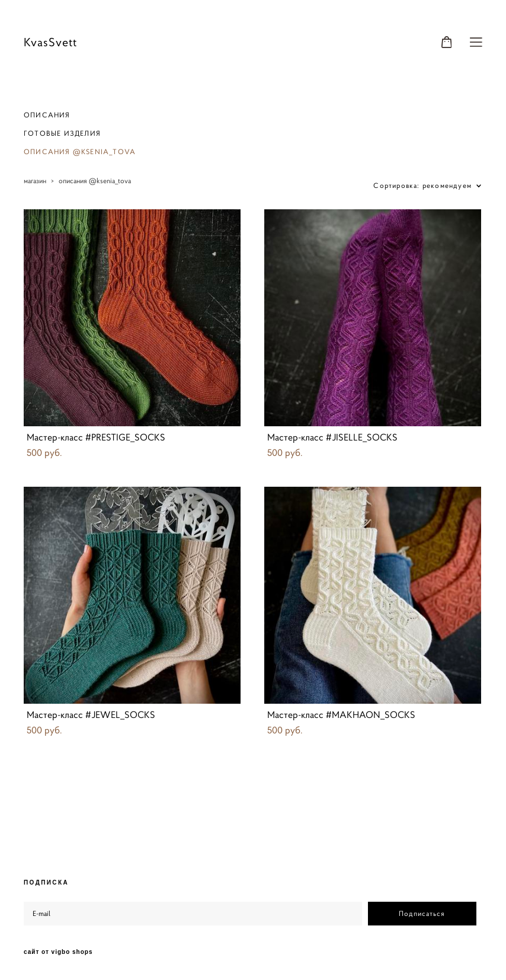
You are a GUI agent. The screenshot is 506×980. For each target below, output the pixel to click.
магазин (35, 181)
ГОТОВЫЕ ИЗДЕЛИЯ (62, 133)
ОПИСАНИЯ (47, 115)
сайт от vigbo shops (58, 952)
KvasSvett (50, 43)
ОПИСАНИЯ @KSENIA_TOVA (80, 151)
